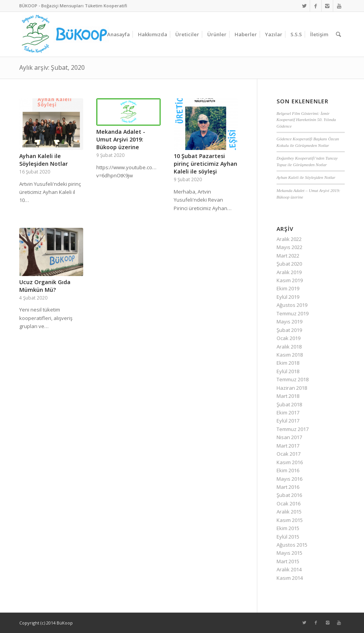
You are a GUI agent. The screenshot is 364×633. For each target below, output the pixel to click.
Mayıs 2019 (289, 322)
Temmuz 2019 (293, 313)
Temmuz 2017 (293, 429)
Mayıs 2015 (289, 553)
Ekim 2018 (288, 363)
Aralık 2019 (289, 272)
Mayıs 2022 (289, 247)
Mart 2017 (288, 446)
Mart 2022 (288, 256)
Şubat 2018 (289, 404)
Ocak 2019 (289, 338)
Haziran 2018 (292, 388)
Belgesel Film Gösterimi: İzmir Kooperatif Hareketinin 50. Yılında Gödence (306, 120)
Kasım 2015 (290, 520)
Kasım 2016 (290, 462)
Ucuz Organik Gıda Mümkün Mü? (45, 286)
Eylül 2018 (288, 371)
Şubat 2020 (289, 264)
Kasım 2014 (290, 578)
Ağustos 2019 (292, 305)
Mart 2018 (288, 396)
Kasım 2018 (290, 355)
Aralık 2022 (289, 239)
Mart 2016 (288, 487)
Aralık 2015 (289, 512)
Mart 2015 (288, 561)
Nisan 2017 (289, 437)
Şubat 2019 (289, 330)
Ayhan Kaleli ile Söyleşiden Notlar (44, 160)
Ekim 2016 (288, 470)
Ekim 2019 (288, 288)
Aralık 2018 (289, 347)
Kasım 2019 (290, 280)
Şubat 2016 (289, 495)
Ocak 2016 (289, 503)
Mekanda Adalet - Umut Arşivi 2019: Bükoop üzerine (121, 139)
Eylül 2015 (288, 537)
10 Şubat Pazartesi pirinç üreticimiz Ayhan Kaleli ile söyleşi (205, 164)
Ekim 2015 (288, 528)
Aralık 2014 (289, 569)
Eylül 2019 (288, 297)
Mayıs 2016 (289, 479)
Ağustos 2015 (292, 545)
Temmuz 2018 (293, 379)
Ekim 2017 (288, 412)
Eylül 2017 (288, 421)
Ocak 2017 (289, 454)
